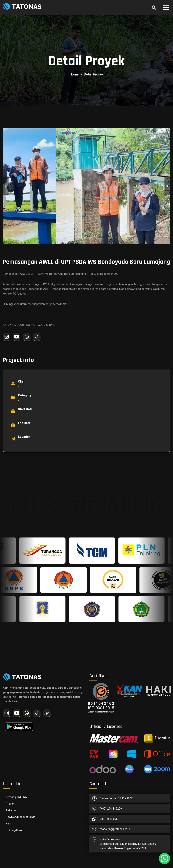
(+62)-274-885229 (111, 809)
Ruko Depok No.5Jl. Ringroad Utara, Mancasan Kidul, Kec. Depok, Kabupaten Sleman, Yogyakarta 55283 (128, 844)
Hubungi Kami (14, 830)
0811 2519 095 (109, 819)
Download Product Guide (21, 817)
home (74, 74)
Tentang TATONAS (17, 797)
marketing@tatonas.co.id (115, 829)
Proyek (10, 804)
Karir (9, 824)
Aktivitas (11, 810)
